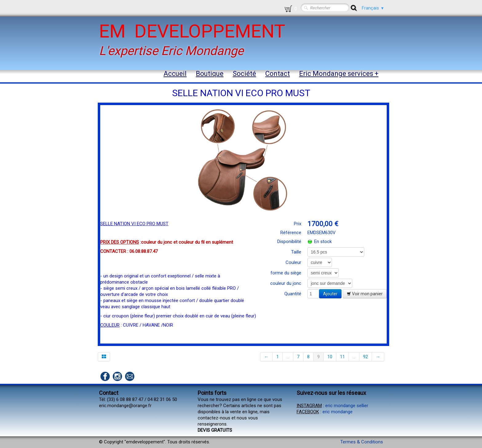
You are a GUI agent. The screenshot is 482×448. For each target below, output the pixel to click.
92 (365, 357)
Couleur (293, 262)
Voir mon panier (365, 294)
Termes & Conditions (362, 442)
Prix (298, 224)
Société (244, 74)
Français (373, 8)
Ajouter (330, 294)
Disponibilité (289, 242)
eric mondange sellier (347, 406)
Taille (296, 252)
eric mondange (338, 412)
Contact (278, 74)
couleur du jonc (286, 283)
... (288, 357)
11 (342, 357)
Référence (291, 233)
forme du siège (286, 273)
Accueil (175, 74)
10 (330, 357)
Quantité (293, 294)
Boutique (210, 74)
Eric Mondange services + (339, 74)
